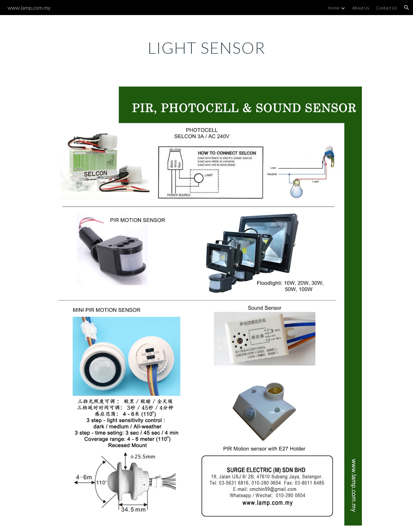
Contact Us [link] (386, 8)
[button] (407, 8)
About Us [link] (361, 8)
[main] (207, 48)
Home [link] (334, 8)
